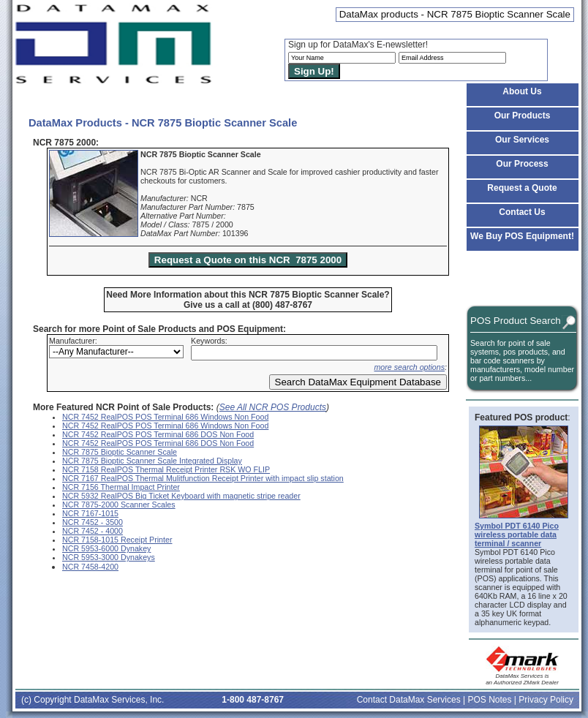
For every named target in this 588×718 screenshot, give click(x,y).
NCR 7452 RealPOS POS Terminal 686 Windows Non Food (165, 417)
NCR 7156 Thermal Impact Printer (121, 487)
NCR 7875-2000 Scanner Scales (119, 505)
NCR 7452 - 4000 (93, 531)
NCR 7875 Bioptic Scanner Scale (120, 452)
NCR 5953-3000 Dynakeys (109, 557)
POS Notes (489, 700)
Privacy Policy (546, 700)
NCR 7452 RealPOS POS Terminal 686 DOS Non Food (158, 434)
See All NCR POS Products (273, 407)
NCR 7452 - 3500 (93, 522)
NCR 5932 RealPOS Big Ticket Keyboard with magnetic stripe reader (181, 496)
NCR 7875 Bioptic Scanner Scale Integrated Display (152, 461)
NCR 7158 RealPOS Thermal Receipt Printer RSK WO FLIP (166, 469)
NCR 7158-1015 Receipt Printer (117, 540)
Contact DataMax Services (409, 700)
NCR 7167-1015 (90, 513)
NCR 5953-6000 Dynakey (106, 548)
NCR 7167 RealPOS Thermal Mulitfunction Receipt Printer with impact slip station (203, 478)
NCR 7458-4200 (90, 567)
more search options (409, 367)
